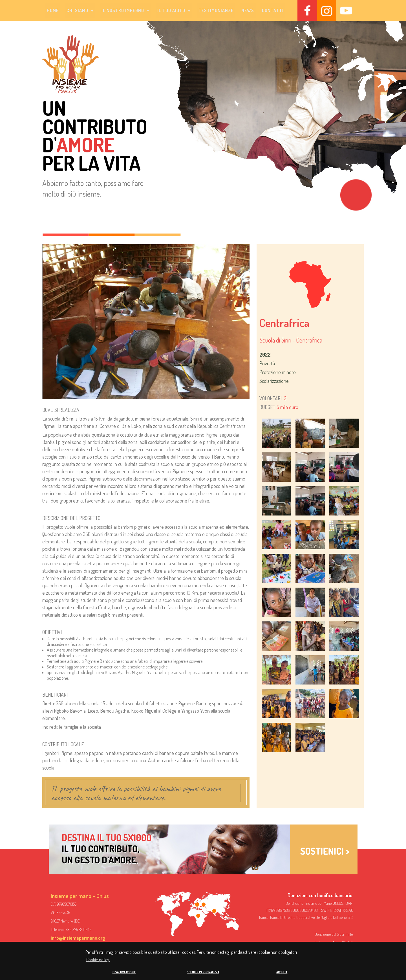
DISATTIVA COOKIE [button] (124, 972)
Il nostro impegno (125, 11)
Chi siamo (80, 11)
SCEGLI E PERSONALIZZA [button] (203, 972)
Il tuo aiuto (174, 11)
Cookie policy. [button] (98, 959)
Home (53, 11)
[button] (80, 11)
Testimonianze (216, 11)
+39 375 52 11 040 (79, 930)
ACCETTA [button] (282, 972)
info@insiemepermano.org (78, 938)
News (248, 11)
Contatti (273, 11)
